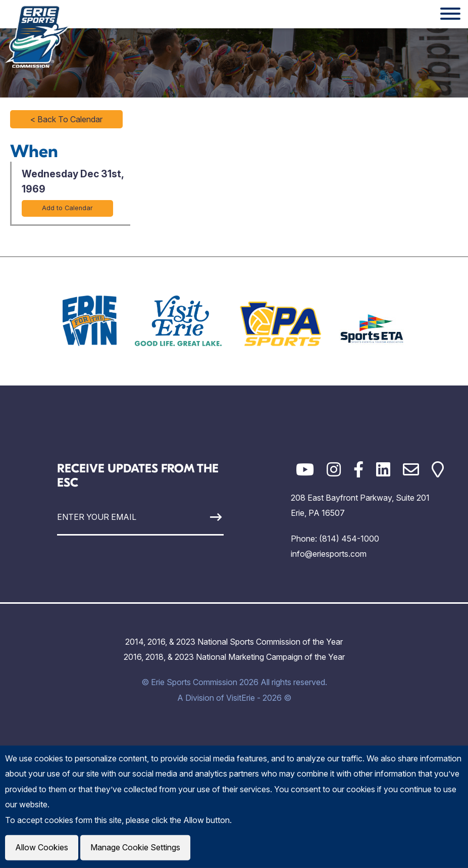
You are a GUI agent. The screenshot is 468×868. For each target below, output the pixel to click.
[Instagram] (334, 470)
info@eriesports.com (329, 554)
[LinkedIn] (383, 470)
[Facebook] (358, 470)
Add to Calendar (67, 208)
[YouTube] (305, 470)
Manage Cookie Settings (135, 848)
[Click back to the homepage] (37, 36)
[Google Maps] (438, 470)
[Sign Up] (202, 517)
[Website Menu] (450, 14)
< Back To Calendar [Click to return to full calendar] (66, 119)
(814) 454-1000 (349, 539)
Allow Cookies (41, 848)
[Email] (411, 470)
